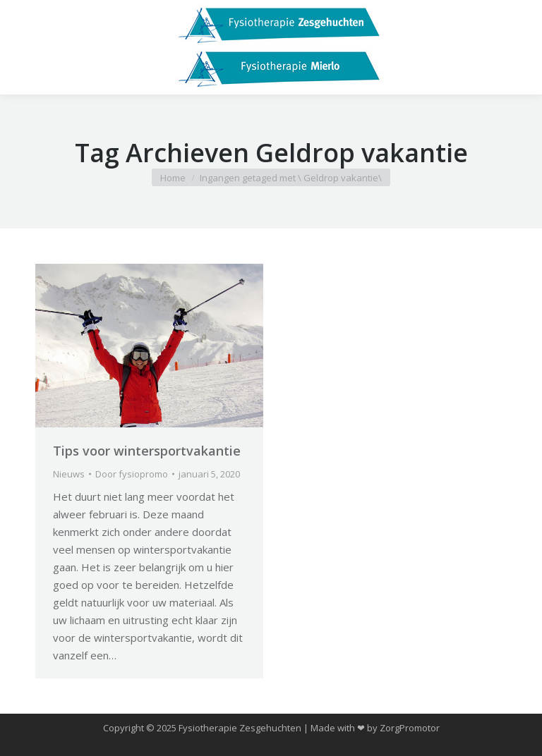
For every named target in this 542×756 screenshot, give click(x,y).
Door (132, 474)
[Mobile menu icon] (23, 47)
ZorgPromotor (410, 728)
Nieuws (69, 474)
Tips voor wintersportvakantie (147, 451)
